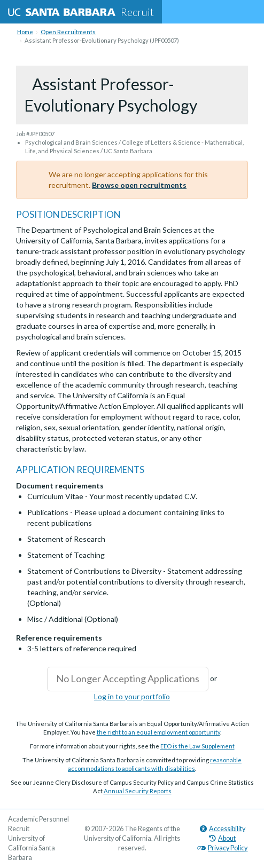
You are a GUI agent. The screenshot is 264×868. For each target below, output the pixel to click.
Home (25, 32)
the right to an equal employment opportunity (158, 732)
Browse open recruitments (139, 185)
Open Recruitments (68, 32)
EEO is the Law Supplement (197, 746)
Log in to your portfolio (132, 696)
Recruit (81, 12)
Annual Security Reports (138, 791)
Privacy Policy (222, 848)
